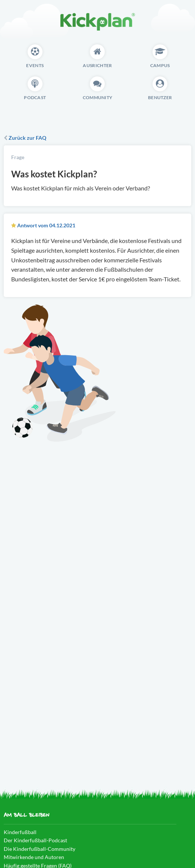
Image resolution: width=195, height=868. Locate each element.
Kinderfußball (20, 832)
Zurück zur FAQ (25, 138)
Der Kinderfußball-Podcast (35, 840)
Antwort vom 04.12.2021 (46, 225)
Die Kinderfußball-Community (40, 849)
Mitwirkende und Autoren (34, 857)
